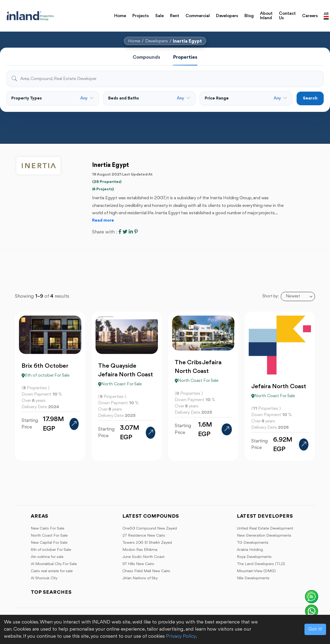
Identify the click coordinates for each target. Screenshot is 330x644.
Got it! (315, 629)
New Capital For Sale (49, 543)
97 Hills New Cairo (138, 564)
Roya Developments (254, 557)
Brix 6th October (45, 370)
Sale (154, 14)
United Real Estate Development (265, 529)
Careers (305, 14)
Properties (185, 57)
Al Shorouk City (44, 578)
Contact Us (282, 14)
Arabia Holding (250, 550)
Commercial (188, 14)
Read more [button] (103, 221)
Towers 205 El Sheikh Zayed (147, 543)
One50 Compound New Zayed (150, 529)
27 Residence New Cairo (144, 536)
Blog (234, 14)
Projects (137, 14)
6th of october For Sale (51, 550)
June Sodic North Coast (143, 557)
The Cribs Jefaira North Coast (198, 370)
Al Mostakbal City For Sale (54, 564)
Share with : (105, 232)
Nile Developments (253, 578)
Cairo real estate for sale (52, 571)
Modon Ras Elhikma (140, 550)
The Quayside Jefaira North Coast (126, 374)
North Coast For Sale (49, 536)
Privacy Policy (181, 636)
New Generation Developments (264, 536)
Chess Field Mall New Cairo (146, 571)
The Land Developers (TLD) (261, 564)
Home (119, 14)
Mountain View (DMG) (256, 571)
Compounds (146, 57)
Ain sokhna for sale (47, 557)
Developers (214, 14)
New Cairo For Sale (47, 529)
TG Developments (253, 543)
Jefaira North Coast (279, 390)
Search (310, 98)
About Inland (255, 14)
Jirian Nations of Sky (140, 578)
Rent (167, 14)
